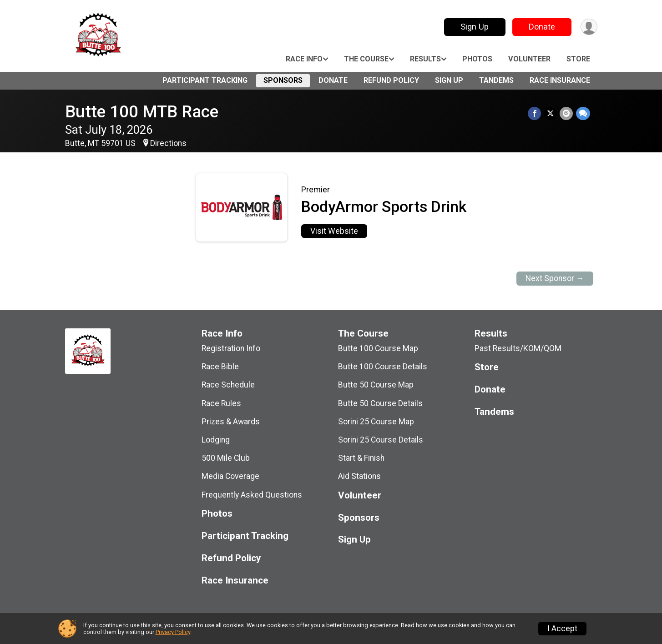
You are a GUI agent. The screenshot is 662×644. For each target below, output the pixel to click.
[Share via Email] (567, 113)
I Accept (562, 629)
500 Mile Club (226, 458)
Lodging (216, 440)
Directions (168, 143)
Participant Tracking (205, 80)
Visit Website (334, 231)
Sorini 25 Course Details (381, 440)
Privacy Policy (173, 632)
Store (578, 59)
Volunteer (529, 59)
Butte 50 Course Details (380, 403)
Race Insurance (560, 80)
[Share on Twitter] (551, 113)
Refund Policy (391, 80)
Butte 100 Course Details (383, 367)
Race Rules (221, 403)
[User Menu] (589, 27)
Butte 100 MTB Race (142, 112)
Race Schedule (228, 385)
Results (425, 59)
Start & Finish (361, 458)
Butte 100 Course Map (378, 348)
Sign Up (474, 27)
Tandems (496, 80)
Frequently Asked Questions (252, 495)
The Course (366, 59)
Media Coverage (230, 476)
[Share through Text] (583, 113)
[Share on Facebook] (535, 113)
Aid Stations (359, 476)
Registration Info (231, 348)
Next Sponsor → (555, 278)
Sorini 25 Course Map (376, 422)
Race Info (304, 59)
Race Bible (220, 367)
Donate (541, 27)
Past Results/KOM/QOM (518, 348)
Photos (477, 59)
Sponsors (283, 80)
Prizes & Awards (231, 422)
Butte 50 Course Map (376, 385)
